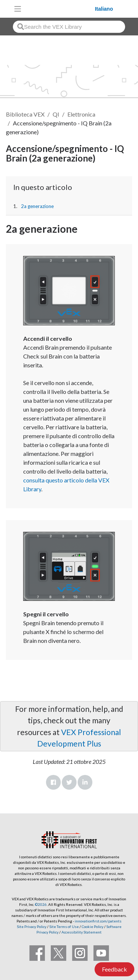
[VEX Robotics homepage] (60, 9)
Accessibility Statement (82, 932)
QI (56, 114)
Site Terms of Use (64, 927)
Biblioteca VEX (25, 114)
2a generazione (37, 206)
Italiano (104, 9)
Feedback (114, 969)
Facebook (53, 782)
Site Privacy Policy (32, 927)
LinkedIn (85, 782)
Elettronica (81, 114)
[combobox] (69, 27)
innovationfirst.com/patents (98, 921)
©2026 (41, 904)
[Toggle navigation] (18, 9)
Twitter (69, 782)
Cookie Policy (93, 927)
